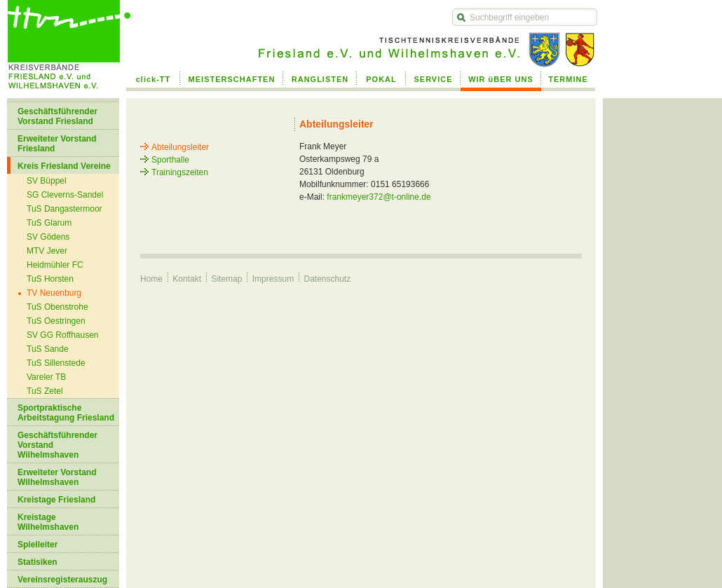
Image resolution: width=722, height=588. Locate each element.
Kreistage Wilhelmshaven (48, 522)
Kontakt (187, 279)
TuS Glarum (49, 223)
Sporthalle (170, 160)
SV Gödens (48, 237)
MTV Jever (47, 251)
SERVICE (433, 79)
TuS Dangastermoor (64, 209)
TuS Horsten (50, 279)
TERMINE (568, 79)
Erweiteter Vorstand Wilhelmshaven (57, 477)
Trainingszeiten (180, 172)
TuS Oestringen (56, 321)
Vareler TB (46, 377)
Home (151, 279)
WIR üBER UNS (501, 79)
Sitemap (226, 279)
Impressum (273, 279)
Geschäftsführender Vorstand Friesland (57, 116)
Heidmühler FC (55, 265)
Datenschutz (327, 279)
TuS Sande (48, 349)
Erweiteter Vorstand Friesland (57, 144)
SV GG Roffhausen (63, 335)
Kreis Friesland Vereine (64, 166)
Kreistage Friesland (56, 500)
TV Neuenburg (54, 293)
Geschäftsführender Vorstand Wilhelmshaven (57, 445)
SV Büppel (47, 181)
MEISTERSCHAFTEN (232, 79)
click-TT (154, 79)
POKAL (381, 79)
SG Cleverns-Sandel (65, 195)
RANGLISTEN (320, 79)
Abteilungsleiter (180, 147)
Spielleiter (38, 545)
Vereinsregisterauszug (62, 580)
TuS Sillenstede (56, 363)
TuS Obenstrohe (57, 307)
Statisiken (38, 562)
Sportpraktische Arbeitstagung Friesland (66, 413)
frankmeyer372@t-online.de (379, 197)
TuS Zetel (45, 391)
